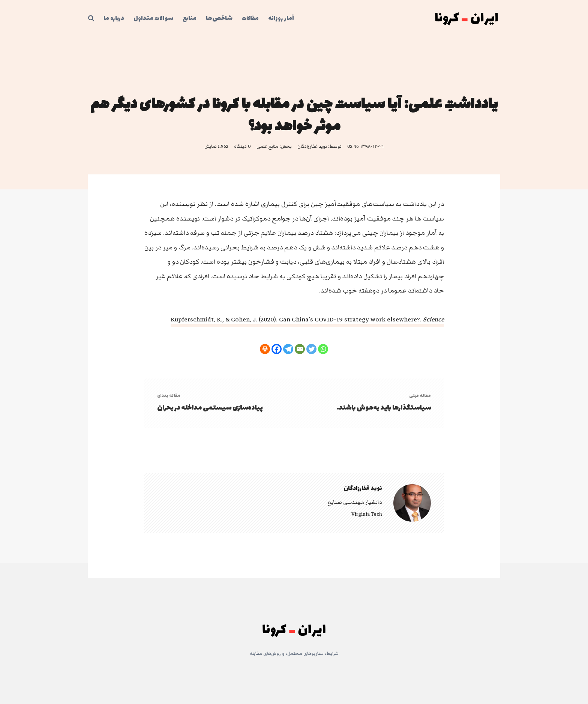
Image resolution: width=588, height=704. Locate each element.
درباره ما (114, 18)
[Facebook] (277, 349)
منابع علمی (268, 146)
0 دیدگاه (242, 146)
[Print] (265, 349)
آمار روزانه (281, 18)
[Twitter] (311, 349)
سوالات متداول (153, 18)
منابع (190, 18)
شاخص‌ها (219, 18)
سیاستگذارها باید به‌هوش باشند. (384, 408)
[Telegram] (288, 349)
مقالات (250, 18)
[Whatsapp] (323, 349)
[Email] (300, 349)
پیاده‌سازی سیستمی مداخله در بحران (210, 408)
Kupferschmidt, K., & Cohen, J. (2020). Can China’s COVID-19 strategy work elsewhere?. (307, 320)
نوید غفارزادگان (312, 146)
